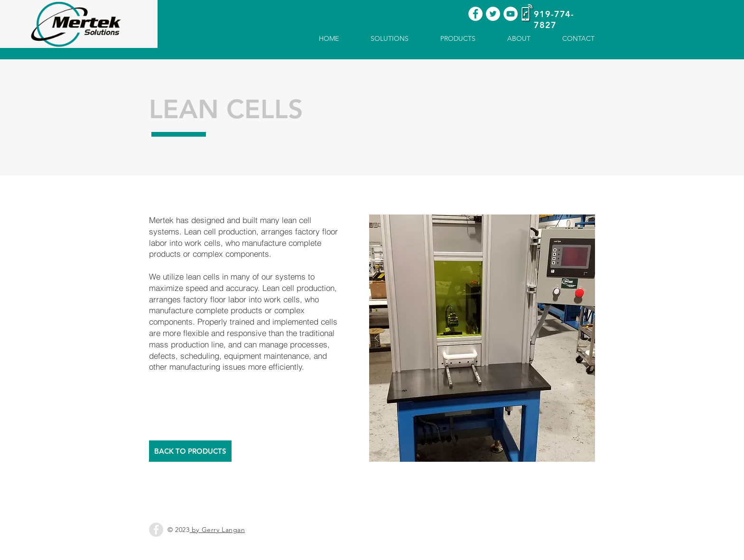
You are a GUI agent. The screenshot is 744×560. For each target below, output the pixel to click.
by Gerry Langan (217, 530)
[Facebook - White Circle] (475, 14)
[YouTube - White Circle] (511, 14)
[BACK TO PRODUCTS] (190, 451)
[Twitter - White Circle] (493, 14)
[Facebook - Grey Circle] (156, 530)
